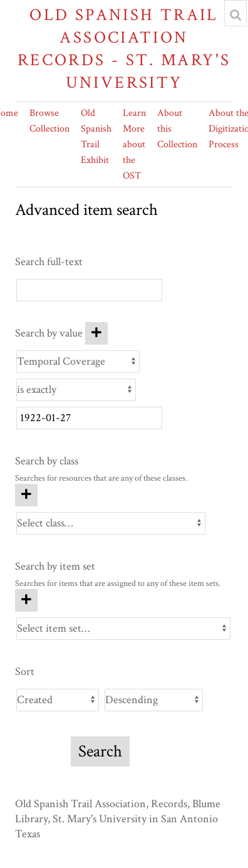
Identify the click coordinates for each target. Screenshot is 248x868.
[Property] (78, 362)
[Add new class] (26, 495)
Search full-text (49, 262)
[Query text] (89, 418)
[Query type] (76, 390)
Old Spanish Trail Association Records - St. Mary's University (124, 49)
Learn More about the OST (134, 144)
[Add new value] (96, 333)
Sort (25, 672)
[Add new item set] (26, 600)
